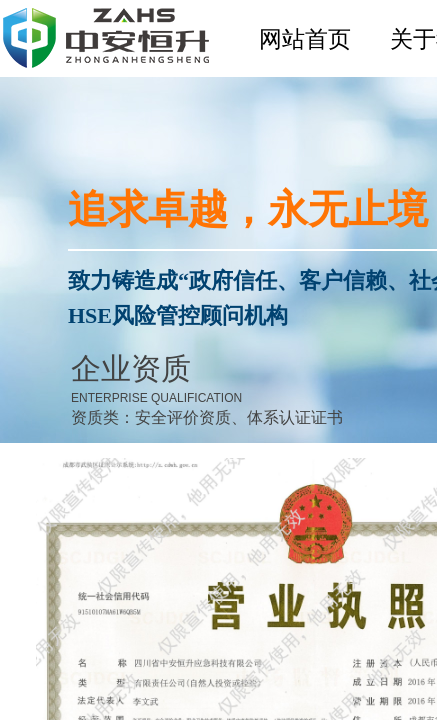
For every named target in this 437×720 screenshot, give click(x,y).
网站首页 (305, 39)
